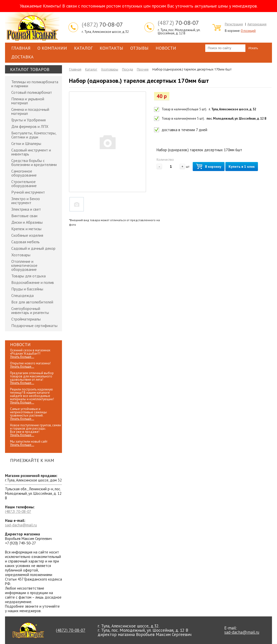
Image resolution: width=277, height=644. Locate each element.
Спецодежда (22, 295)
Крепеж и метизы (26, 229)
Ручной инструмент (28, 192)
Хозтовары (21, 255)
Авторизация (257, 24)
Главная (21, 48)
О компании (52, 48)
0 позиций (248, 31)
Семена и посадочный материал (30, 111)
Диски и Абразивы (27, 222)
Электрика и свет (26, 209)
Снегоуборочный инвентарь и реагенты (30, 310)
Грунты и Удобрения (28, 120)
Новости (166, 48)
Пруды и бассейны (27, 289)
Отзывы (139, 48)
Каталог (83, 48)
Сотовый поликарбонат (32, 92)
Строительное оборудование (24, 184)
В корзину (209, 167)
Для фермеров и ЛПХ (30, 126)
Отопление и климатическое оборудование (24, 265)
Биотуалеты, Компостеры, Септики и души (34, 135)
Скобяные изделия (27, 235)
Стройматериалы (26, 319)
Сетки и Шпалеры (26, 143)
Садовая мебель (25, 242)
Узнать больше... (22, 357)
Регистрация (234, 24)
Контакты (111, 48)
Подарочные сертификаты (34, 326)
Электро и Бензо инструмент (26, 201)
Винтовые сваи (24, 216)
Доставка (22, 57)
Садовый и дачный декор (33, 248)
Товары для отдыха (28, 276)
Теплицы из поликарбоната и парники (35, 84)
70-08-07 (102, 25)
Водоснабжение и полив (33, 282)
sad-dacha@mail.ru (21, 525)
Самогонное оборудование (24, 173)
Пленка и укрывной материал (28, 101)
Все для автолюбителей (32, 302)
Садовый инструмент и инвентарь (31, 152)
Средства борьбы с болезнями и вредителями (34, 163)
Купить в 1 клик (242, 167)
